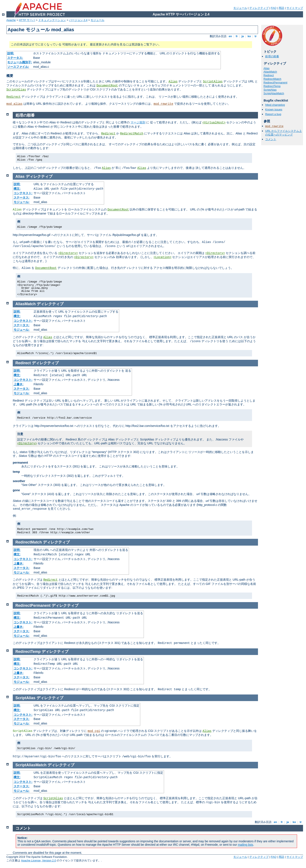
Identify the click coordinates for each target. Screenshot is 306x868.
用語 (281, 8)
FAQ (274, 8)
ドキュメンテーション (52, 20)
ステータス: (15, 58)
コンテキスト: (23, 193)
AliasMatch (270, 72)
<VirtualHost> (214, 123)
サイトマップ (295, 8)
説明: (11, 53)
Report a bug (273, 114)
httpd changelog (275, 105)
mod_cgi (94, 731)
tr (256, 36)
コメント (271, 139)
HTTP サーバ (27, 20)
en (230, 36)
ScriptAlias (213, 82)
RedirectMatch (272, 79)
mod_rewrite (163, 104)
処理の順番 (272, 56)
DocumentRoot (107, 86)
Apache (11, 20)
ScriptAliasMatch (274, 93)
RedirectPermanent (275, 83)
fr (237, 36)
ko (249, 36)
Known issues (274, 109)
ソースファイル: (18, 67)
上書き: (19, 384)
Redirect (13, 97)
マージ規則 (138, 122)
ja (243, 36)
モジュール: (22, 202)
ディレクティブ (259, 8)
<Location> (163, 257)
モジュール (240, 8)
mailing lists (245, 845)
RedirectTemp (272, 86)
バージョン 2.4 (78, 20)
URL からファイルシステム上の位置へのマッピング (283, 133)
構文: (17, 189)
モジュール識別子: (20, 62)
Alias (173, 82)
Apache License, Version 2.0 (39, 860)
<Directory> (68, 253)
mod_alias (14, 104)
